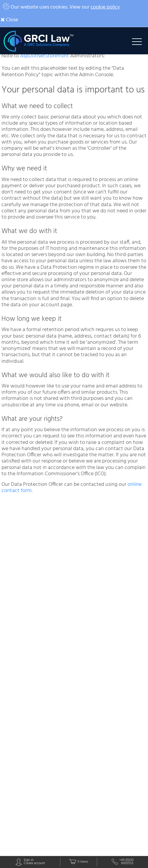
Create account (34, 864)
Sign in (29, 860)
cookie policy (105, 7)
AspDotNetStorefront (45, 56)
